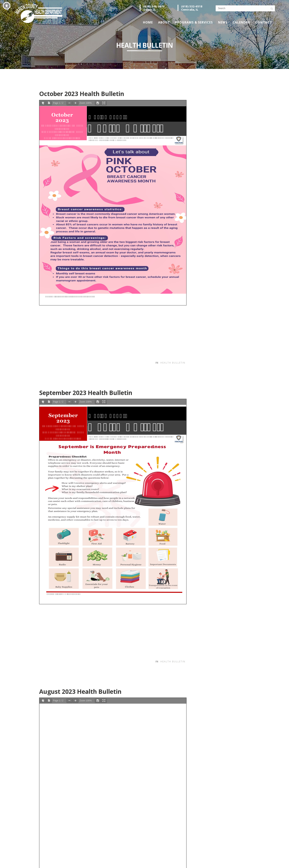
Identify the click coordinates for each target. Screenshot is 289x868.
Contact (264, 22)
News (223, 22)
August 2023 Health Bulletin (80, 691)
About (164, 22)
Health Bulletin (173, 363)
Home (148, 22)
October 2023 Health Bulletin (82, 94)
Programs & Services (194, 22)
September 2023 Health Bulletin (86, 393)
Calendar (241, 22)
